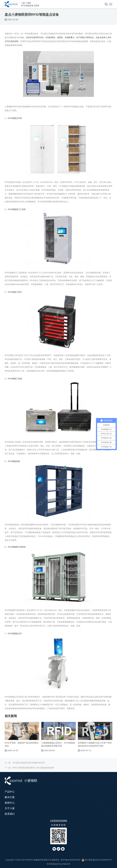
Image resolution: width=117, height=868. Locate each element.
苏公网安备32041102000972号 (97, 860)
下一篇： (29, 768)
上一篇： (25, 763)
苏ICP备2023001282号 (71, 860)
